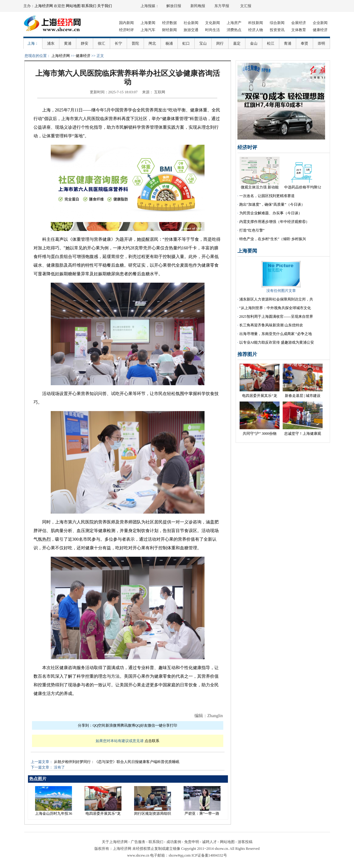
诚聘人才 (209, 842)
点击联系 (152, 741)
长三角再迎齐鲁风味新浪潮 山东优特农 (271, 325)
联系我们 (89, 6)
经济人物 (256, 30)
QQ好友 (141, 725)
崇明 (321, 43)
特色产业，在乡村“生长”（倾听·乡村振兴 (273, 239)
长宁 (118, 43)
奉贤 (304, 43)
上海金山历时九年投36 (54, 813)
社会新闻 (191, 23)
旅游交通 (191, 30)
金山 (254, 43)
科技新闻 (256, 23)
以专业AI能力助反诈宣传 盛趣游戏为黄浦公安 (277, 342)
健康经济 (320, 30)
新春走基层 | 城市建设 (303, 396)
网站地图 (73, 6)
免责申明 (192, 842)
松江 (271, 43)
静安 (85, 43)
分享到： (85, 725)
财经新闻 (169, 30)
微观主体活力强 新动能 (260, 187)
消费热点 (234, 30)
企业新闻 (320, 23)
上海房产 (234, 23)
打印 (173, 725)
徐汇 (101, 43)
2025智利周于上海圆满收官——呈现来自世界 (276, 317)
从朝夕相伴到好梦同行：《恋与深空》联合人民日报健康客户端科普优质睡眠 (117, 762)
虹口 (186, 43)
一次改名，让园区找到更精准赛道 (267, 196)
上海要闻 (148, 23)
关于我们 (105, 6)
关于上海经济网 (115, 842)
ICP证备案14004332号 (209, 855)
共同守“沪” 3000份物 (260, 434)
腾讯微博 (128, 725)
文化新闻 (213, 23)
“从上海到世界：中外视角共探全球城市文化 (275, 308)
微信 (151, 725)
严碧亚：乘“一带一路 (202, 813)
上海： (33, 43)
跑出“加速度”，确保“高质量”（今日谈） (272, 204)
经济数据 (169, 23)
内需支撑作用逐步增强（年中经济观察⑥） (274, 222)
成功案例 (174, 842)
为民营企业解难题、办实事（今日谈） (271, 213)
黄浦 (68, 43)
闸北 (152, 43)
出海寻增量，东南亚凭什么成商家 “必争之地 (276, 334)
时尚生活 (213, 30)
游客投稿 (245, 842)
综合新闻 (277, 23)
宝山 (203, 43)
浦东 (51, 43)
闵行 (220, 43)
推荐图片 (247, 354)
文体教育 (299, 30)
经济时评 (126, 30)
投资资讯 (277, 30)
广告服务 (138, 842)
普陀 (135, 43)
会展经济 (299, 23)
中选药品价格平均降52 (303, 187)
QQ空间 (99, 725)
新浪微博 (113, 725)
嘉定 (237, 43)
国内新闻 (126, 23)
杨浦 (169, 43)
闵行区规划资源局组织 (153, 813)
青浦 (288, 43)
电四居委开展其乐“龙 (103, 813)
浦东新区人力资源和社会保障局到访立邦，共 (276, 299)
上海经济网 (44, 6)
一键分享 (162, 725)
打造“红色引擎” (252, 230)
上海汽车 (148, 30)
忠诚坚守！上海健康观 (303, 434)
